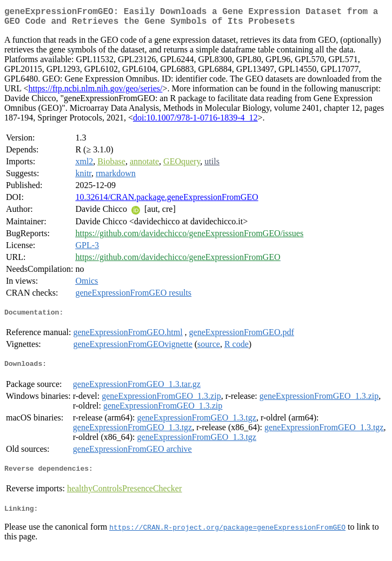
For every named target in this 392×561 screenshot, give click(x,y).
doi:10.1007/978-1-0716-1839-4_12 (195, 122)
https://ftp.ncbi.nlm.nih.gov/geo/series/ (95, 93)
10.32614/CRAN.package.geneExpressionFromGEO (167, 201)
